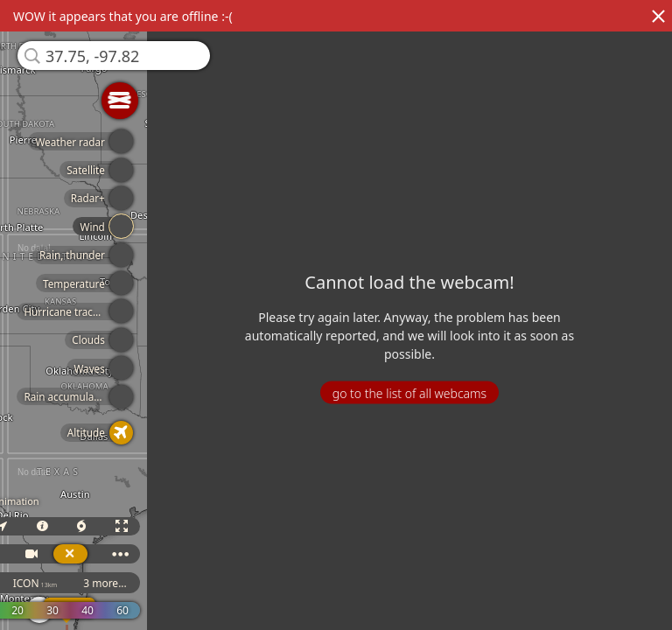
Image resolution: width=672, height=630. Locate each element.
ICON (50, 583)
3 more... (121, 583)
